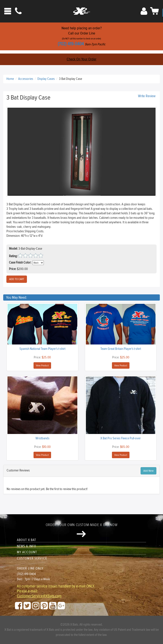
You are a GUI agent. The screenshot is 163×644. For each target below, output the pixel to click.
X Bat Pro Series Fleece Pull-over (121, 438)
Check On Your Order (81, 59)
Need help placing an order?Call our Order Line (81, 36)
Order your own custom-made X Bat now (81, 530)
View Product (42, 365)
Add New (148, 471)
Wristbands (42, 438)
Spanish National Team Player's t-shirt (42, 349)
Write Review (147, 96)
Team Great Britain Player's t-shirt (121, 349)
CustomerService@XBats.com (39, 596)
